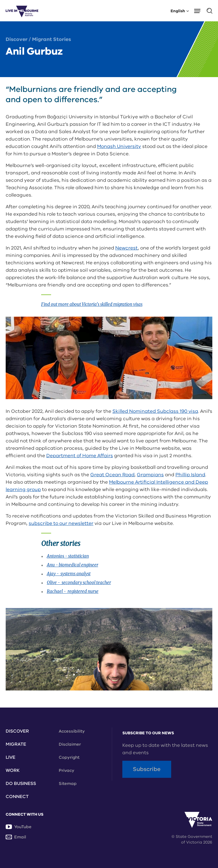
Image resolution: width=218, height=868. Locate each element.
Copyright (69, 757)
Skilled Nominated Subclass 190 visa (155, 411)
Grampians (150, 475)
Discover (17, 39)
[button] (199, 11)
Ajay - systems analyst (69, 574)
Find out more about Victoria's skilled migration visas (92, 304)
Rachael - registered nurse (73, 591)
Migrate (16, 744)
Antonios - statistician (68, 556)
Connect (17, 797)
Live (11, 757)
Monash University (119, 146)
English (180, 11)
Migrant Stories (52, 39)
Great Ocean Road (112, 475)
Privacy (67, 770)
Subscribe (147, 769)
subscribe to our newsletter (61, 523)
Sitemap (68, 784)
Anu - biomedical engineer (73, 565)
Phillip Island (190, 475)
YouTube (19, 827)
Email (16, 837)
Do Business (21, 784)
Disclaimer (70, 744)
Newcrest (127, 248)
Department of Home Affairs (80, 456)
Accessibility (72, 731)
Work (13, 770)
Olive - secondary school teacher (79, 583)
